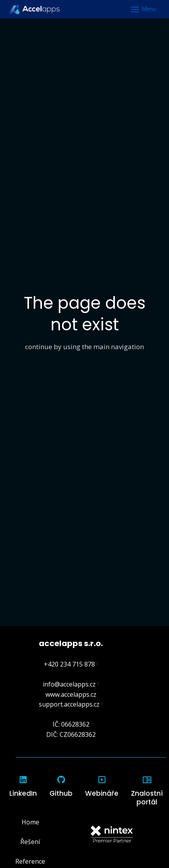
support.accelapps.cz (69, 704)
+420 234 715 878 (69, 664)
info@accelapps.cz (69, 684)
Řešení (30, 842)
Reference (30, 861)
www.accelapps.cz (71, 694)
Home (30, 822)
